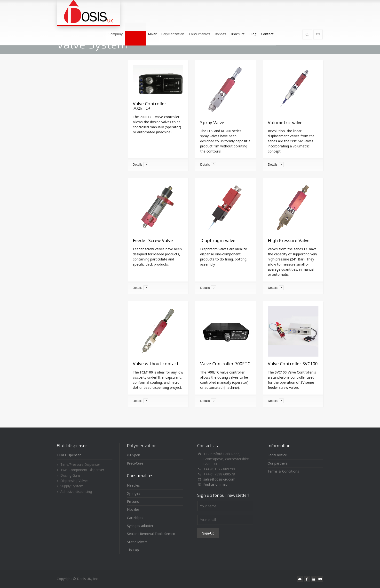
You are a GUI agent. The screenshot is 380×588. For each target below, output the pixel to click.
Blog (274, 11)
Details (138, 164)
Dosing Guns (70, 475)
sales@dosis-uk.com (219, 479)
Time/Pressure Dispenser (80, 464)
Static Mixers (137, 542)
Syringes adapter (140, 526)
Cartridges (135, 518)
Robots (242, 11)
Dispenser (156, 11)
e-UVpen (134, 455)
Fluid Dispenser (69, 455)
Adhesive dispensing (76, 492)
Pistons (133, 501)
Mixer (173, 11)
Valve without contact (156, 364)
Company (137, 11)
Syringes (134, 493)
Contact (289, 11)
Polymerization (194, 11)
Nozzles (133, 509)
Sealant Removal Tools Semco (151, 534)
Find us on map (215, 484)
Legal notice (277, 455)
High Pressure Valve (289, 240)
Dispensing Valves (74, 481)
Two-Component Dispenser (82, 470)
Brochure (259, 11)
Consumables (221, 11)
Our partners (278, 463)
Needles (133, 485)
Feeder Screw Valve (153, 240)
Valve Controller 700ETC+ (150, 106)
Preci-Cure (135, 463)
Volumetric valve (285, 122)
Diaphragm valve (218, 240)
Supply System (72, 486)
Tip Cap (133, 550)
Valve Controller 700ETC (225, 364)
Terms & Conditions (283, 471)
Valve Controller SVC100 (293, 364)
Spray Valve (212, 122)
